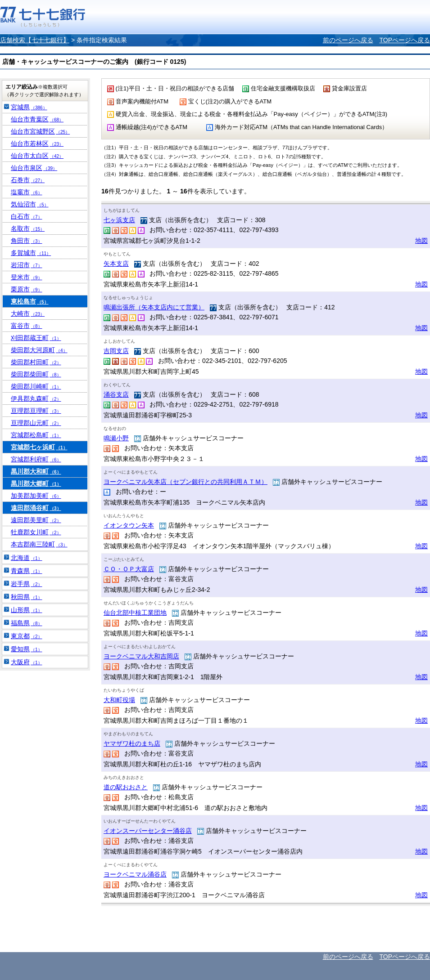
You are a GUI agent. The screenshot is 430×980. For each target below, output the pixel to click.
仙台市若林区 (37, 143)
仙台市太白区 (37, 156)
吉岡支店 (116, 351)
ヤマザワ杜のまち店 (132, 743)
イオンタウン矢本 (129, 525)
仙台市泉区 (34, 168)
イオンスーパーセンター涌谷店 (148, 831)
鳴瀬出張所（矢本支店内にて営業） (154, 307)
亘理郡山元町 (36, 423)
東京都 (27, 636)
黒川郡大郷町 (36, 483)
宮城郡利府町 (36, 459)
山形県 (27, 610)
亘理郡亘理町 (36, 411)
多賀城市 (31, 253)
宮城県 (29, 107)
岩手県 (27, 584)
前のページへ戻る (348, 40)
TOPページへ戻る (405, 40)
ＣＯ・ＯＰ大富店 (129, 569)
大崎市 (28, 313)
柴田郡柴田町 (36, 374)
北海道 (27, 558)
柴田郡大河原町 (39, 350)
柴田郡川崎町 (36, 386)
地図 (421, 241)
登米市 (27, 277)
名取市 (28, 228)
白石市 (27, 216)
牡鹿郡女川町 (36, 532)
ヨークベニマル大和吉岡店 (141, 656)
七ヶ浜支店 (119, 220)
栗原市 (27, 289)
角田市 (27, 241)
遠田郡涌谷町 (36, 508)
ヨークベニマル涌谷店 (135, 874)
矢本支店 (116, 264)
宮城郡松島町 (36, 435)
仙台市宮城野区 (40, 131)
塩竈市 (27, 192)
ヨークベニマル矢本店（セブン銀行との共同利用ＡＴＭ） (186, 482)
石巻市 (28, 180)
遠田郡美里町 (36, 520)
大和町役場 (119, 700)
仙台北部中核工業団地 (135, 613)
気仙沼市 (30, 204)
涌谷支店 (116, 394)
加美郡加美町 (36, 496)
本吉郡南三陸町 (39, 544)
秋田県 (27, 597)
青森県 (27, 571)
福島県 (27, 623)
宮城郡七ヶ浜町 (39, 447)
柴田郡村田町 (36, 362)
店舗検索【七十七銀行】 (35, 40)
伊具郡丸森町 (36, 398)
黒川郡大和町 (36, 471)
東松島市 (30, 301)
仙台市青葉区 (37, 119)
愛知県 (27, 649)
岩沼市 (27, 265)
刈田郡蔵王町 (36, 338)
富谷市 (27, 326)
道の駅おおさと (126, 787)
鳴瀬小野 (116, 438)
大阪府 (27, 662)
